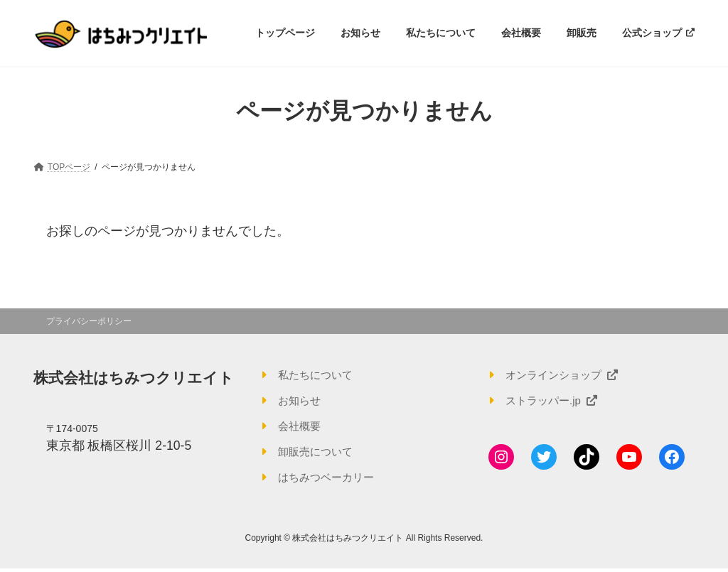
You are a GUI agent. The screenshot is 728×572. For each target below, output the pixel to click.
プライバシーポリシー (89, 321)
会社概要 (301, 427)
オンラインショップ (565, 375)
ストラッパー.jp (554, 401)
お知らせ (301, 401)
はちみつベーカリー (329, 480)
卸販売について (318, 454)
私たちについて (318, 375)
